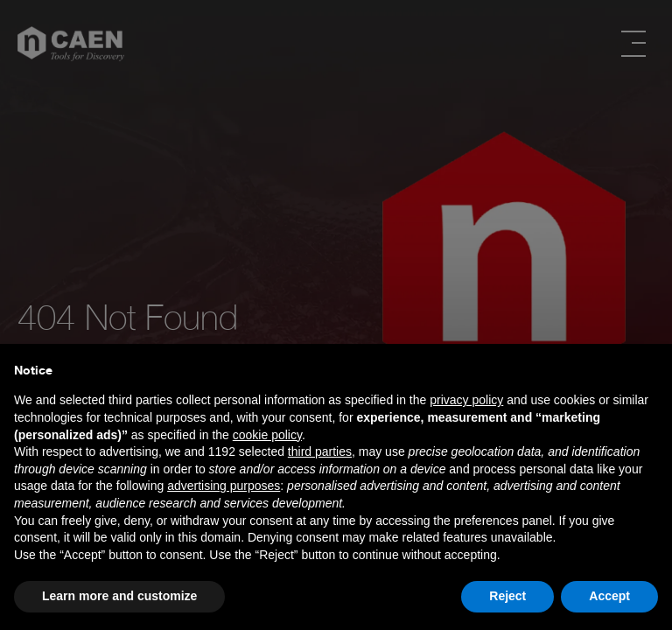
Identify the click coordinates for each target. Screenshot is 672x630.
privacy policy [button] (466, 400)
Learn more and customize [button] (119, 596)
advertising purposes (224, 486)
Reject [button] (507, 596)
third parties (320, 451)
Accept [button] (609, 596)
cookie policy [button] (267, 435)
